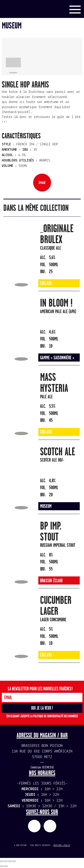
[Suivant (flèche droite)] (6, 866)
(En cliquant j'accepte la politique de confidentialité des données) (42, 716)
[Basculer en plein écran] (10, 861)
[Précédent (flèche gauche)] (2, 866)
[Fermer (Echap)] (2, 861)
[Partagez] (6, 861)
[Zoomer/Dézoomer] (14, 861)
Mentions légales (62, 845)
